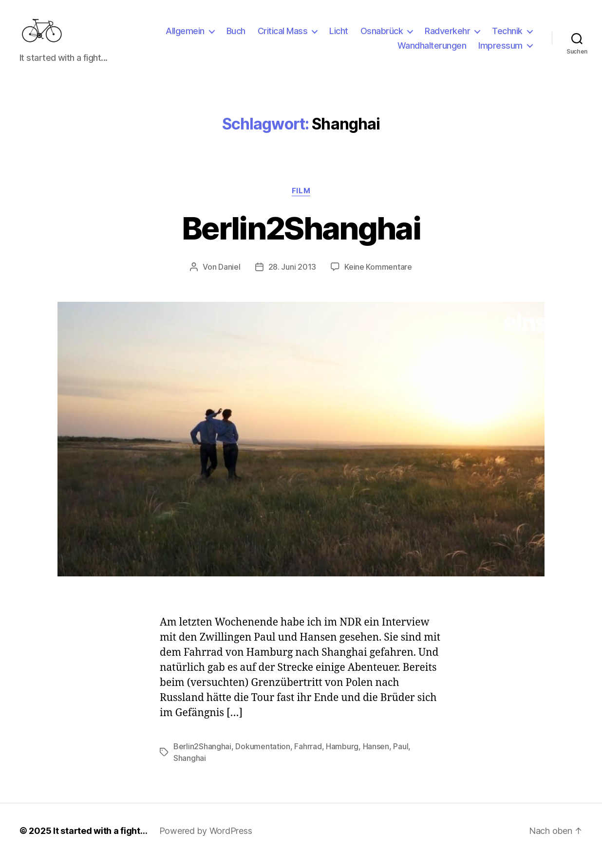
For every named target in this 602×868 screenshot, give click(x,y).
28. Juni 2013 (292, 277)
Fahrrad (308, 756)
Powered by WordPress (206, 840)
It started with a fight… (100, 840)
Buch (236, 36)
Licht (339, 36)
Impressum (500, 50)
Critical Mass (283, 36)
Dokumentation (263, 756)
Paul (401, 756)
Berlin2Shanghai (301, 238)
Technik (507, 36)
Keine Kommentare (378, 277)
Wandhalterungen (432, 50)
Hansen (376, 756)
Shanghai (190, 768)
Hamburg (342, 756)
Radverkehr (447, 36)
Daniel (229, 277)
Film (301, 201)
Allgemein (185, 36)
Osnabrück (382, 36)
